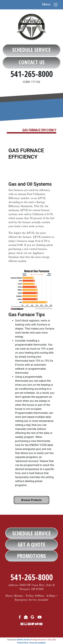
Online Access (24, 640)
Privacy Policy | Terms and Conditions (32, 643)
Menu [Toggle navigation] (50, 5)
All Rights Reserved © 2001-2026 (43, 640)
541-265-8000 (32, 74)
